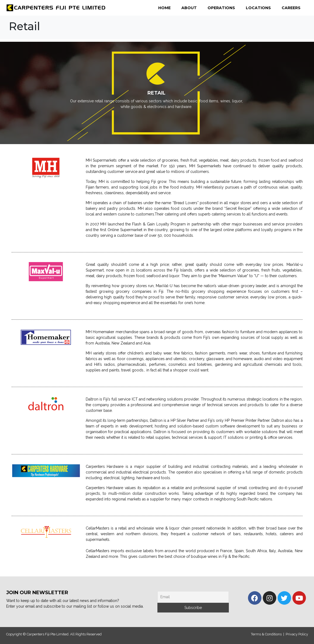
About (189, 8)
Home (164, 8)
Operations (221, 8)
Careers (291, 8)
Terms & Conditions (266, 634)
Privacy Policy (297, 634)
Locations (258, 8)
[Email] (193, 597)
